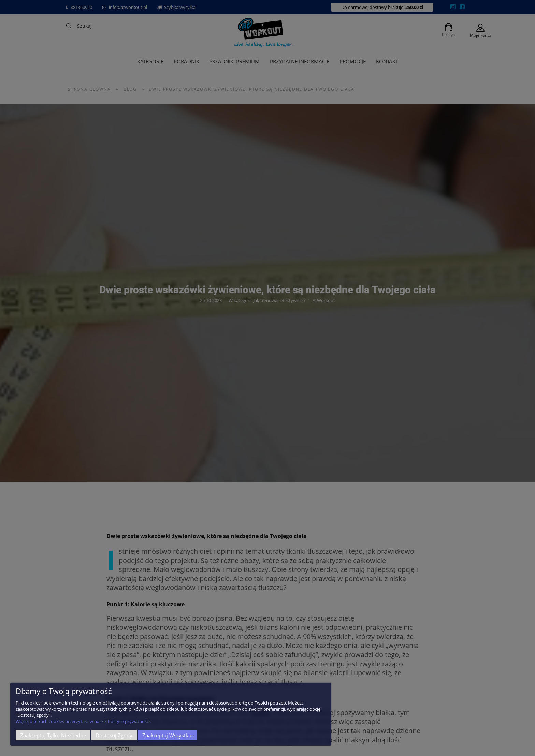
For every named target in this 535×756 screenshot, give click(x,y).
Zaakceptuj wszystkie (167, 735)
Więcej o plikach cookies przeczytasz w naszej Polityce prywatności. (83, 721)
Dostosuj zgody (114, 735)
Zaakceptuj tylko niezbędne (53, 735)
